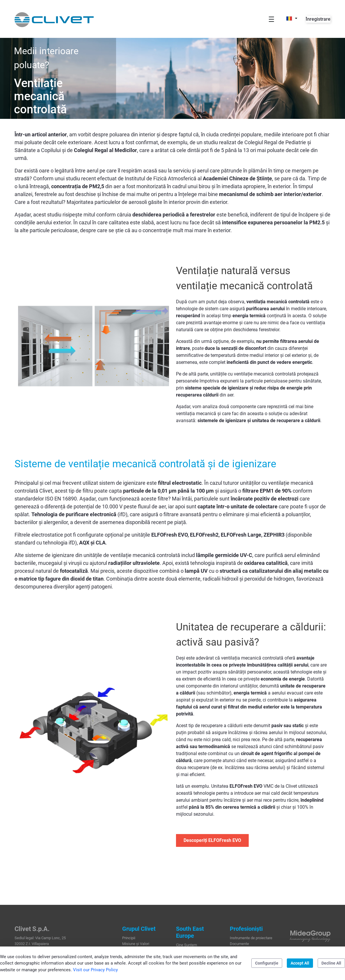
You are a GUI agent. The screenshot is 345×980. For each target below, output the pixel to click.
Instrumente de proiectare (251, 938)
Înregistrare (318, 19)
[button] (292, 18)
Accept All (300, 963)
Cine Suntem (186, 945)
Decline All (331, 963)
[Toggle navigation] (271, 19)
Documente (239, 944)
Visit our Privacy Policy (95, 970)
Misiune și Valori (136, 944)
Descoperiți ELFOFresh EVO (212, 840)
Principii (129, 938)
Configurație (267, 963)
